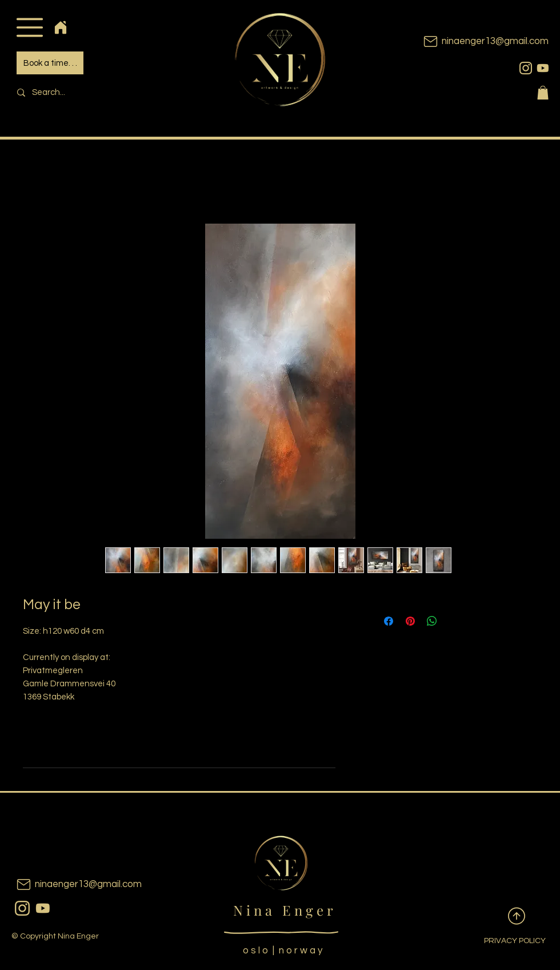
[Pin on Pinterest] (410, 621)
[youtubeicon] (543, 68)
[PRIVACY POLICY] (506, 941)
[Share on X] (454, 621)
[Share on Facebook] (389, 621)
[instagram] (526, 68)
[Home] (60, 27)
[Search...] (89, 92)
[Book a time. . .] (50, 63)
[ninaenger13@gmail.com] (469, 41)
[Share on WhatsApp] (432, 621)
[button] (29, 27)
